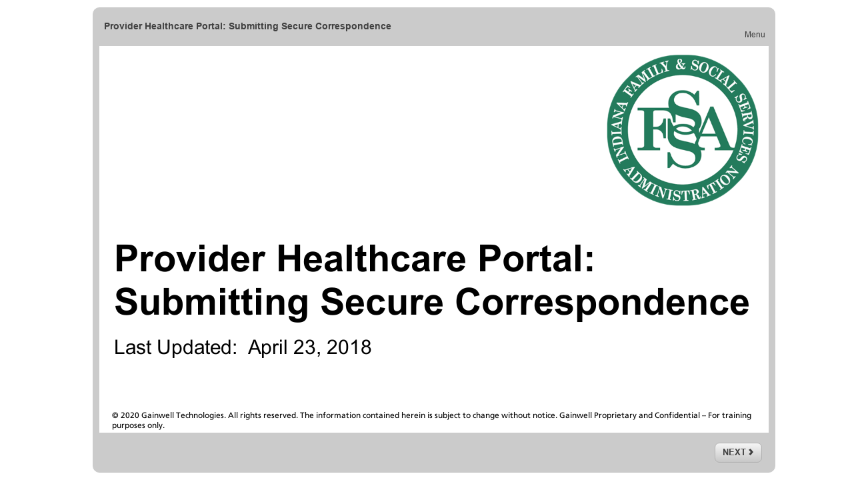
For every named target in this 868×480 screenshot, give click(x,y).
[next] (738, 453)
